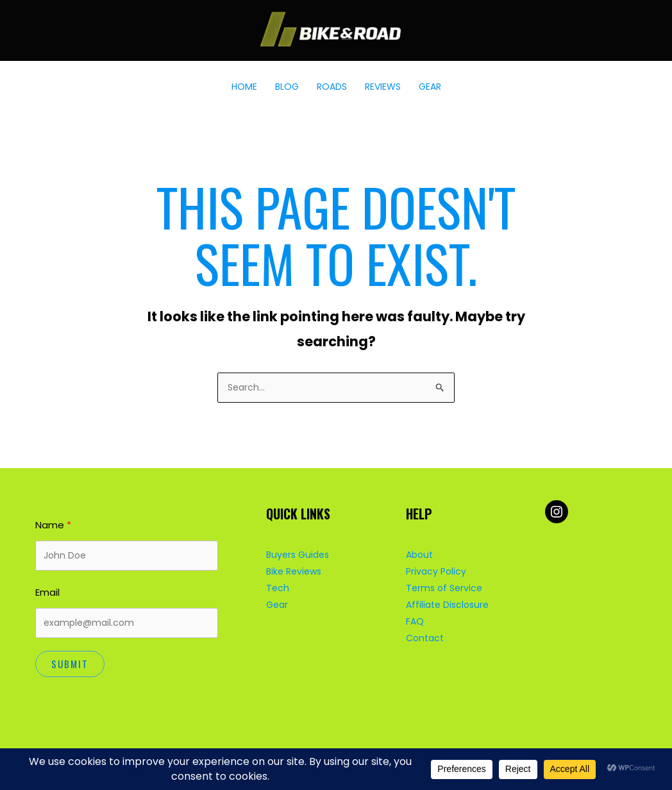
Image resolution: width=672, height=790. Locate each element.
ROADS (332, 87)
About (419, 555)
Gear (277, 605)
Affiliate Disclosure (447, 605)
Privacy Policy (436, 571)
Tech (278, 588)
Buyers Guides (298, 555)
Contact (425, 638)
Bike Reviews (294, 571)
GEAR (430, 87)
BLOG (287, 87)
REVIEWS (383, 87)
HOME (244, 87)
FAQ (415, 621)
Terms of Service (444, 588)
